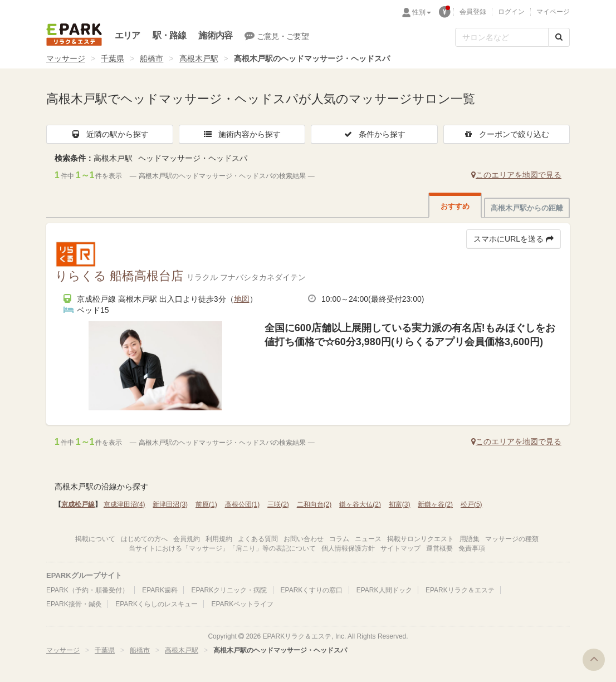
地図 (242, 299)
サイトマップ (400, 548)
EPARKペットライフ (242, 604)
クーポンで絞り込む (506, 134)
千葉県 (113, 58)
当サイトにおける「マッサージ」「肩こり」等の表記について (222, 548)
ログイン (511, 12)
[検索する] (559, 37)
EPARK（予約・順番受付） (87, 590)
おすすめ (455, 206)
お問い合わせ (304, 539)
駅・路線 (170, 35)
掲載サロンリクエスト (421, 539)
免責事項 (472, 548)
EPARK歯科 (160, 590)
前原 (206, 504)
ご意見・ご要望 (277, 36)
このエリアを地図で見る (516, 175)
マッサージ (66, 58)
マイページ (553, 12)
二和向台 (314, 504)
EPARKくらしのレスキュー (157, 604)
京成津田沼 (124, 504)
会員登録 (473, 12)
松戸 (471, 504)
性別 (422, 12)
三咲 (278, 504)
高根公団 (243, 504)
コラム (339, 539)
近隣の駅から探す (110, 134)
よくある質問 (258, 539)
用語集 (470, 539)
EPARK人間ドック (384, 590)
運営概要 (439, 548)
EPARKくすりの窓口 (312, 590)
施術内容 (215, 35)
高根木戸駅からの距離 (527, 208)
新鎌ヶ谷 (435, 504)
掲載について (95, 539)
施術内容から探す (242, 134)
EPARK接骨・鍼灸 (74, 604)
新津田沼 (170, 504)
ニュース (368, 539)
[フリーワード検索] (502, 37)
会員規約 (187, 539)
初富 (400, 504)
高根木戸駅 (199, 58)
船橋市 (151, 58)
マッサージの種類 (512, 539)
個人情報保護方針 (348, 548)
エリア (128, 35)
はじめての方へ (144, 539)
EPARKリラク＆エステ (74, 35)
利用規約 (219, 539)
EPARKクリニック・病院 (229, 590)
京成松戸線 (78, 504)
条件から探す (374, 134)
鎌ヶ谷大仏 (360, 504)
